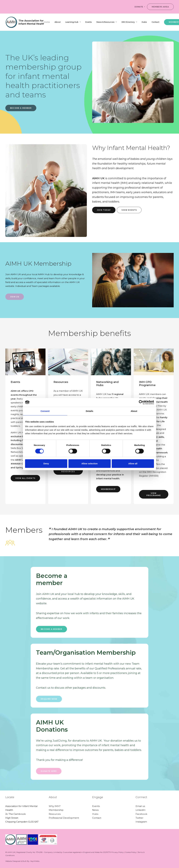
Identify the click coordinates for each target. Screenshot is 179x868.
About (58, 22)
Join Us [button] (15, 297)
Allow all (133, 464)
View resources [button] (68, 470)
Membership (56, 810)
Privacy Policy (118, 852)
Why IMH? (55, 806)
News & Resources (107, 22)
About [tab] (134, 411)
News (95, 810)
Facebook (141, 814)
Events (89, 22)
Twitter (139, 818)
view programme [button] (154, 494)
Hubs (144, 22)
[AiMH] (25, 22)
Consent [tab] (45, 411)
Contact (155, 22)
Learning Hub (73, 22)
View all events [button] (25, 478)
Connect (141, 797)
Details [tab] (89, 411)
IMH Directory (129, 22)
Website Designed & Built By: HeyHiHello (22, 861)
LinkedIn (140, 810)
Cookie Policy (131, 852)
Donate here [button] (49, 771)
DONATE (140, 7)
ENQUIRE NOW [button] (49, 699)
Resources (55, 814)
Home (47, 22)
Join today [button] (104, 210)
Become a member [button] (51, 629)
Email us (140, 806)
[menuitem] (140, 7)
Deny (46, 464)
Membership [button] (108, 489)
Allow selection (89, 464)
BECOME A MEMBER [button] (21, 108)
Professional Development (64, 818)
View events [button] (129, 210)
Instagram (141, 822)
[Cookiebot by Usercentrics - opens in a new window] (141, 402)
